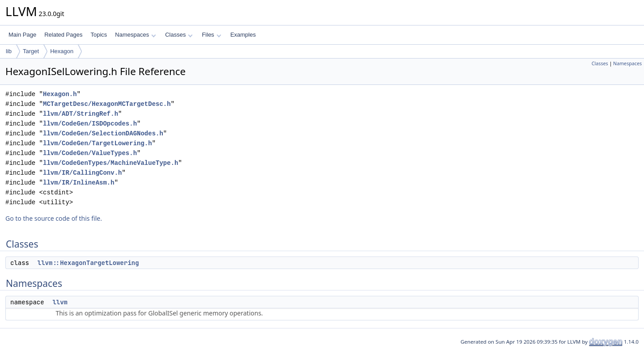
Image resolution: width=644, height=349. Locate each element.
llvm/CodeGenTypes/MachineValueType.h (110, 163)
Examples (243, 35)
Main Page (22, 35)
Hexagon (62, 51)
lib (9, 51)
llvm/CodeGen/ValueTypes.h (90, 153)
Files (211, 35)
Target (31, 51)
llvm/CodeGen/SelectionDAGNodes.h (103, 133)
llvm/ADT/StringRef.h (80, 114)
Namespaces (135, 35)
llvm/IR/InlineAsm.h (79, 183)
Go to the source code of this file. (54, 218)
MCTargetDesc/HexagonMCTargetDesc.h (107, 104)
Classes (179, 35)
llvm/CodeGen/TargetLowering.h (97, 143)
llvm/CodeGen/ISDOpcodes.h (90, 124)
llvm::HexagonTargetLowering (88, 263)
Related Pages (63, 35)
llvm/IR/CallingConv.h (82, 173)
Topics (99, 35)
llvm (60, 302)
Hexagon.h (60, 94)
